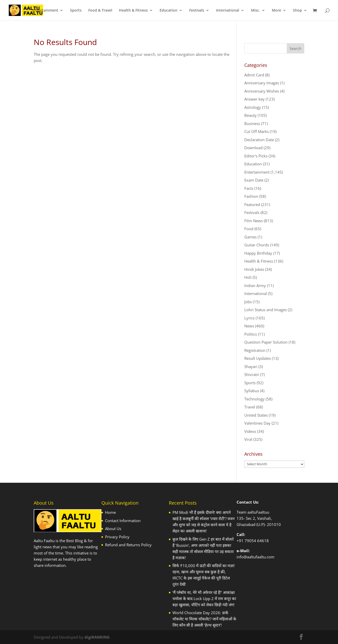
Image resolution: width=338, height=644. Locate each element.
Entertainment (45, 11)
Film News (254, 221)
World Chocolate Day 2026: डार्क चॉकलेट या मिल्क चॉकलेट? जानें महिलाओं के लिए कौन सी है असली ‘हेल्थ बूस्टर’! (204, 619)
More (276, 11)
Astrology (253, 107)
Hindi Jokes (254, 269)
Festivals (197, 11)
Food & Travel (100, 11)
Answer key (254, 99)
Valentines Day (257, 423)
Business (252, 123)
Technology (254, 399)
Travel (250, 407)
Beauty (250, 115)
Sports (76, 11)
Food (249, 229)
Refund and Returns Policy (128, 545)
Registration (255, 350)
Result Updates (258, 358)
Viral (248, 439)
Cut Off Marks (257, 131)
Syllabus (252, 391)
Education (168, 11)
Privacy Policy (117, 537)
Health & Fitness (133, 11)
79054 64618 (257, 541)
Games (250, 237)
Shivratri (252, 374)
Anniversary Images (262, 83)
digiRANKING (97, 637)
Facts (249, 188)
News (249, 326)
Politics (251, 334)
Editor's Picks (256, 156)
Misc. (255, 11)
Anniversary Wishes (262, 91)
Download (253, 148)
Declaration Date (259, 140)
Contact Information (123, 521)
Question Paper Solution (266, 342)
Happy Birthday (258, 253)
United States (256, 415)
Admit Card (254, 75)
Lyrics (249, 318)
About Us (113, 529)
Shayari (251, 366)
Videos (250, 431)
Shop (297, 11)
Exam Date (254, 180)
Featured (252, 204)
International (228, 11)
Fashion (251, 196)
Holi (248, 277)
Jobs (248, 302)
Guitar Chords (257, 245)
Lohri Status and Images (266, 310)
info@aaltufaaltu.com (255, 557)
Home (110, 512)
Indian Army (255, 285)
